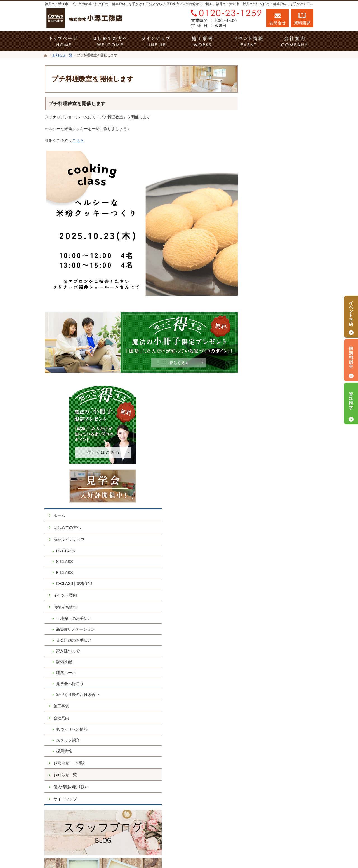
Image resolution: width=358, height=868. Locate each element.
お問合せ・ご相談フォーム (280, 828)
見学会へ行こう (272, 363)
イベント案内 (267, 275)
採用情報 (266, 431)
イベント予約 (351, 317)
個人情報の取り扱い (273, 467)
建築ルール (268, 353)
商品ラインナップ (271, 220)
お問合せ (277, 18)
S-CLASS (266, 242)
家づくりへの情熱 (274, 409)
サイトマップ (267, 479)
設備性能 (266, 342)
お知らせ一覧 (267, 455)
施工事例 (263, 386)
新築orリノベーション (277, 309)
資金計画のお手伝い (275, 320)
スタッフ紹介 (270, 420)
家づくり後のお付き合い (279, 374)
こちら (78, 140)
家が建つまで (270, 331)
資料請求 (302, 18)
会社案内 (263, 398)
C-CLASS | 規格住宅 (276, 264)
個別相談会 (351, 360)
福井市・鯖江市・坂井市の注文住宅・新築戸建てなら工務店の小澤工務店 (228, 853)
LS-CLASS (267, 231)
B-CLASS (266, 253)
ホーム (261, 196)
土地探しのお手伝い (275, 299)
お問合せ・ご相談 (271, 443)
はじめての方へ (269, 208)
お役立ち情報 (267, 287)
